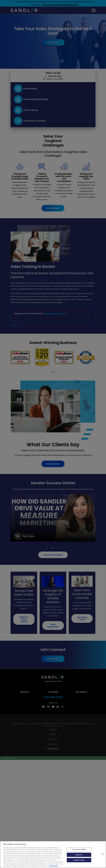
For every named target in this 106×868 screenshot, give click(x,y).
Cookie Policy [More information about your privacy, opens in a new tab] (53, 866)
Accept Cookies (79, 860)
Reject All (79, 855)
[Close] (103, 854)
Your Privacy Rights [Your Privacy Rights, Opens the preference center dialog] (79, 849)
